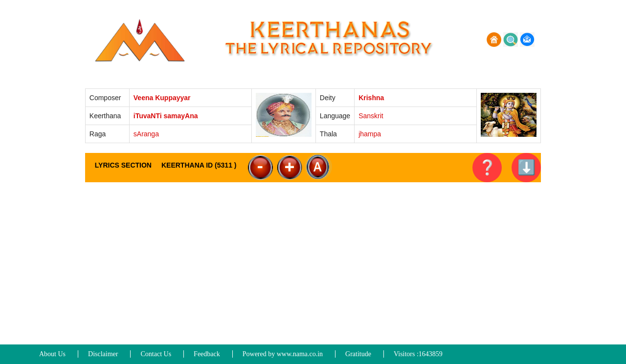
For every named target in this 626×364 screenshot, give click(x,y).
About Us (52, 354)
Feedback (207, 354)
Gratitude (358, 354)
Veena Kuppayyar (162, 98)
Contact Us (156, 354)
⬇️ (526, 167)
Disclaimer (103, 354)
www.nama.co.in (300, 354)
